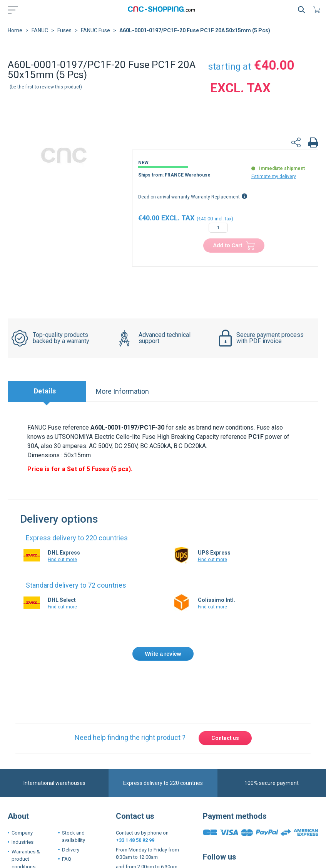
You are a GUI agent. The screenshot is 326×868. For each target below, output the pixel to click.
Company (22, 833)
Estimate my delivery (274, 177)
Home (15, 30)
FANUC (40, 30)
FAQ (67, 859)
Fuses (64, 30)
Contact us (225, 738)
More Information (122, 391)
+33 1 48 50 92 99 (135, 840)
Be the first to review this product (46, 87)
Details (45, 391)
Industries (23, 842)
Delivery (71, 850)
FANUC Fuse (95, 30)
